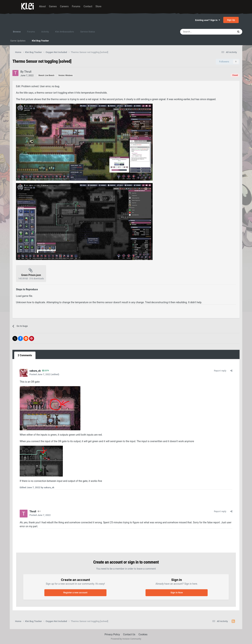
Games (53, 6)
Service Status (88, 32)
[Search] (200, 32)
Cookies (143, 634)
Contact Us (129, 634)
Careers (64, 6)
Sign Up (231, 20)
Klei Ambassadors (65, 32)
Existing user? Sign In (208, 20)
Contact (88, 6)
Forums (76, 6)
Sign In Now (177, 593)
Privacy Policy (112, 634)
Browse (17, 33)
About (42, 6)
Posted (40, 374)
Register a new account (75, 593)
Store (98, 6)
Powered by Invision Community (126, 639)
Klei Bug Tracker (40, 41)
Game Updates (18, 41)
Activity (45, 32)
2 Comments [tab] (25, 355)
